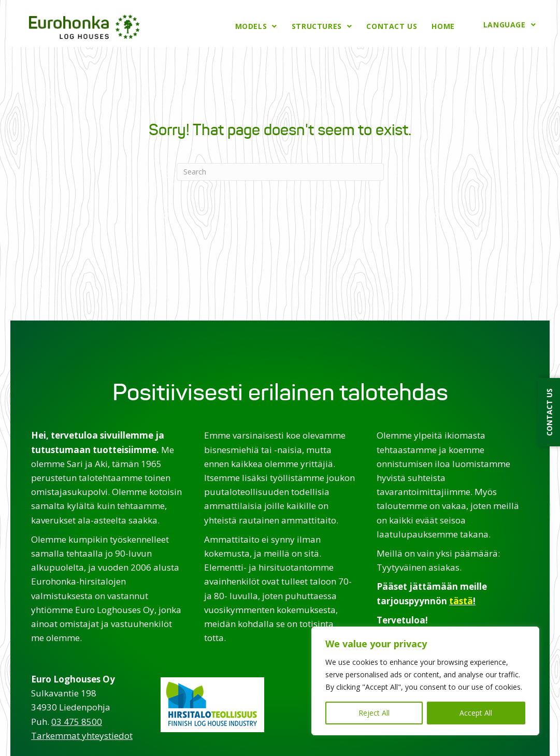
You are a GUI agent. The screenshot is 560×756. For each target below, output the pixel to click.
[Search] (280, 170)
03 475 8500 (77, 719)
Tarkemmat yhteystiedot (82, 733)
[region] (425, 681)
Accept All (476, 713)
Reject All (374, 713)
